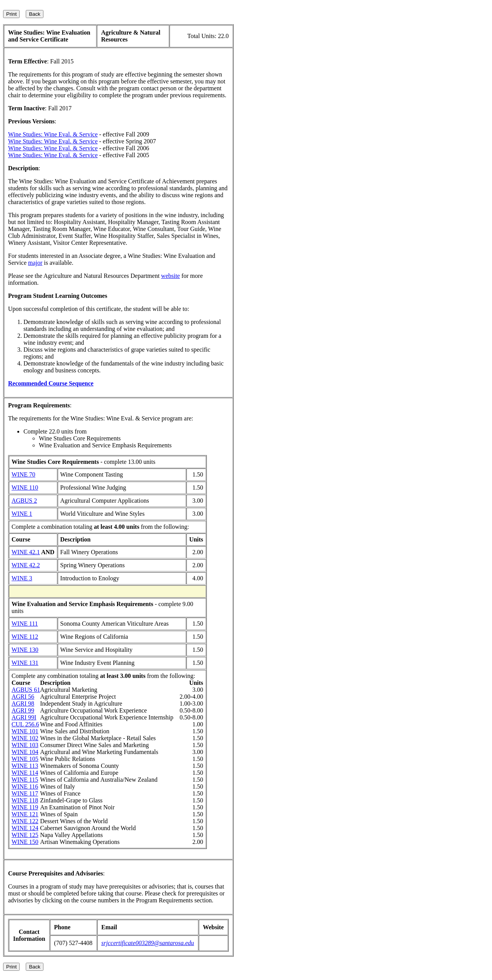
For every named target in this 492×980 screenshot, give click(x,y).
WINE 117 (25, 793)
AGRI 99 (23, 710)
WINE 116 (25, 786)
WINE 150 (25, 842)
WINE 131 (25, 663)
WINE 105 (25, 759)
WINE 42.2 (26, 565)
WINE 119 (25, 807)
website (170, 276)
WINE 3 (22, 578)
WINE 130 (25, 650)
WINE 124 (25, 828)
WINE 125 (25, 835)
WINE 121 (25, 814)
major (35, 263)
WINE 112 (25, 637)
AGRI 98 (23, 703)
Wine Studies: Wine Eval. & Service (53, 134)
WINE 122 (25, 821)
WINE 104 (25, 752)
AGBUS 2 (24, 501)
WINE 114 (25, 773)
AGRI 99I (24, 717)
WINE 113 (25, 766)
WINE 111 (25, 624)
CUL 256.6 (25, 724)
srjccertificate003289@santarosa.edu (148, 943)
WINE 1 (22, 514)
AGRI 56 (23, 697)
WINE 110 (25, 488)
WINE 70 (23, 474)
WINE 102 (25, 738)
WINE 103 (25, 745)
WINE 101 (25, 731)
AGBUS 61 (26, 690)
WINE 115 (25, 780)
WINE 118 (25, 800)
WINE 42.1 (26, 552)
